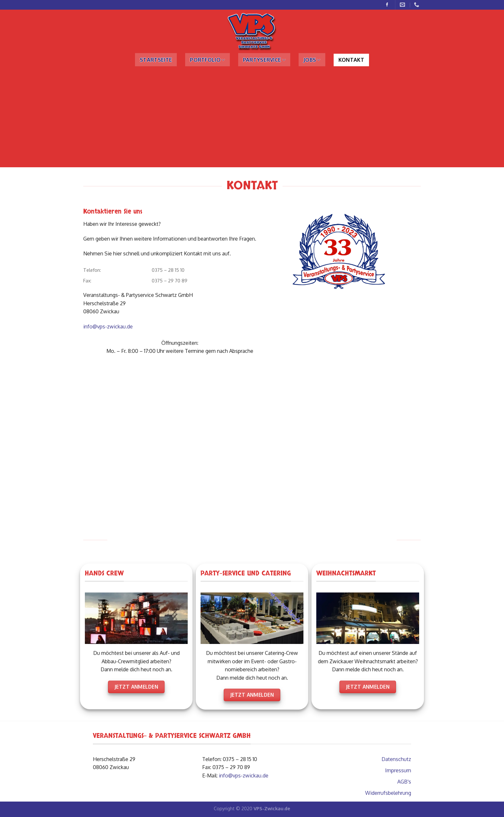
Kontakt (351, 60)
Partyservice (264, 60)
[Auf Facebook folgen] (387, 5)
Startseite (156, 60)
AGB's (404, 782)
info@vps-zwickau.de (108, 326)
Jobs (312, 60)
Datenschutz (396, 759)
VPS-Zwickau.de (272, 808)
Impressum (398, 770)
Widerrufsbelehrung (388, 793)
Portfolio (207, 60)
